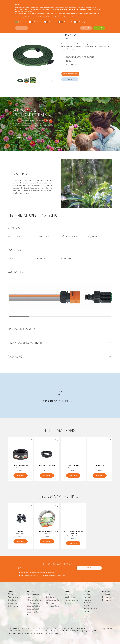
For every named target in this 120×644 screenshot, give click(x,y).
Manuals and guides (71, 600)
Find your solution (33, 594)
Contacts (68, 603)
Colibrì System (51, 597)
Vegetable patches (33, 603)
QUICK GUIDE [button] (16, 272)
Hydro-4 (48, 594)
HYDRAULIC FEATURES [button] (22, 329)
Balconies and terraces (34, 600)
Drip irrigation (12, 600)
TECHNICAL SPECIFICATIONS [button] (25, 343)
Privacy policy (107, 597)
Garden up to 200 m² (34, 609)
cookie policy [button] (28, 11)
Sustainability (88, 597)
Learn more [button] (22, 28)
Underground (13, 603)
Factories (86, 606)
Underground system (53, 600)
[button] (52, 80)
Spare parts (68, 594)
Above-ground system (53, 606)
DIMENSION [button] (15, 228)
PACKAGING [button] (15, 357)
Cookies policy (107, 594)
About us (87, 594)
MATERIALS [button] (15, 250)
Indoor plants (31, 597)
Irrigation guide (70, 597)
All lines (10, 594)
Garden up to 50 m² (34, 606)
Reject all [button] (86, 28)
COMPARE (70, 79)
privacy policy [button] (76, 8)
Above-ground (13, 597)
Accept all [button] (99, 28)
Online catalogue (14, 606)
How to (19, 137)
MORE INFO (21, 475)
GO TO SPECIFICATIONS (70, 74)
